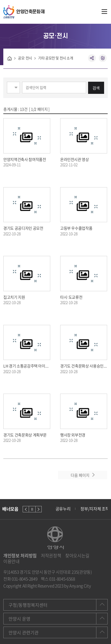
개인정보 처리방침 (20, 556)
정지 (32, 509)
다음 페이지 (80, 475)
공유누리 (63, 509)
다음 (39, 509)
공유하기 (92, 58)
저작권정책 (51, 556)
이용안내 (11, 561)
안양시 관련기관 (24, 632)
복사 (103, 58)
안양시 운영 (19, 619)
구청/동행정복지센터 (28, 605)
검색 (96, 88)
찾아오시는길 (77, 556)
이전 (26, 509)
